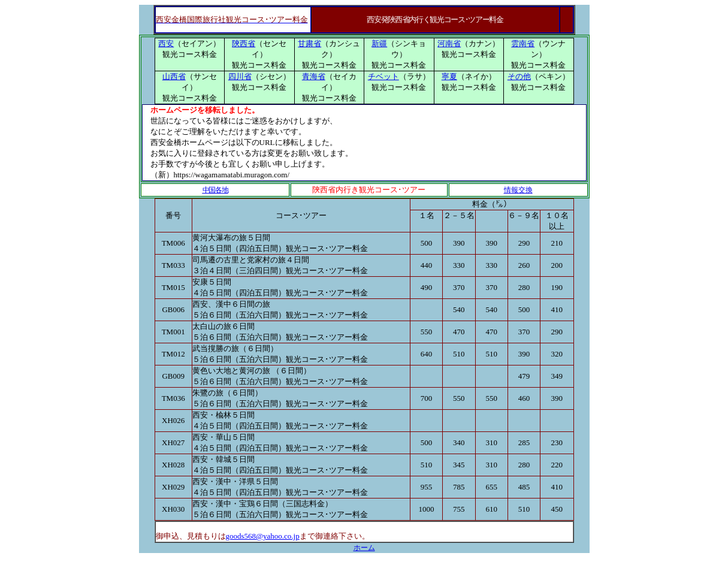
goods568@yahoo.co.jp (263, 536)
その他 (519, 76)
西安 (166, 43)
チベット (383, 76)
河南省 (449, 43)
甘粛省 (309, 43)
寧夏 (449, 76)
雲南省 (523, 43)
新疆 (379, 43)
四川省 (240, 76)
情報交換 (518, 190)
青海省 (314, 76)
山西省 (174, 76)
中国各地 (215, 190)
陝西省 (244, 43)
